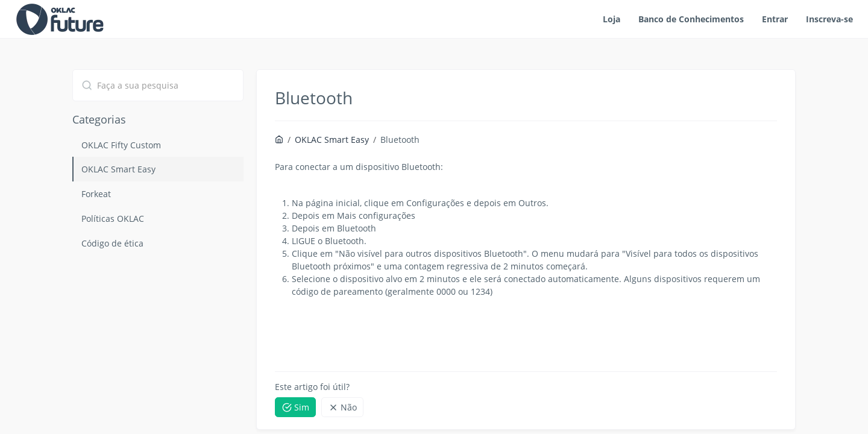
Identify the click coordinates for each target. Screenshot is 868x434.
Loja (612, 19)
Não (343, 407)
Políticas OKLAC (113, 219)
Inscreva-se (829, 19)
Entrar (775, 19)
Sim (296, 407)
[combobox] (158, 85)
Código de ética (112, 243)
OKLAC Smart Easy (118, 169)
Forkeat (96, 194)
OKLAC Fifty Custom (121, 145)
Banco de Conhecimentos (691, 19)
